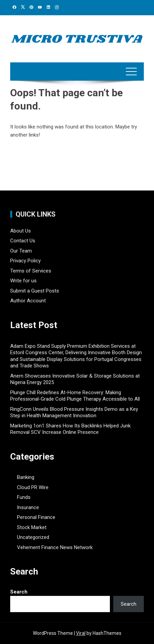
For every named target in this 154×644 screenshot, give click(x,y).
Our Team (21, 251)
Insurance (28, 507)
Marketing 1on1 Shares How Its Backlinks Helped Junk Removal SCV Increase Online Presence (70, 429)
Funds (24, 497)
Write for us (23, 281)
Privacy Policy (25, 261)
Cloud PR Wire (33, 487)
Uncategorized (33, 537)
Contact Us (23, 241)
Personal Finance (36, 517)
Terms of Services (31, 271)
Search (19, 592)
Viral (81, 633)
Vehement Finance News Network (55, 547)
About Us (21, 231)
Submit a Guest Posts (35, 291)
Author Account (28, 301)
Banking (26, 477)
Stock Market (32, 527)
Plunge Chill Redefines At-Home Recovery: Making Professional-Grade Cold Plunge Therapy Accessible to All (75, 396)
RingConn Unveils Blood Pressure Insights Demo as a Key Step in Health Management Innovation (74, 412)
